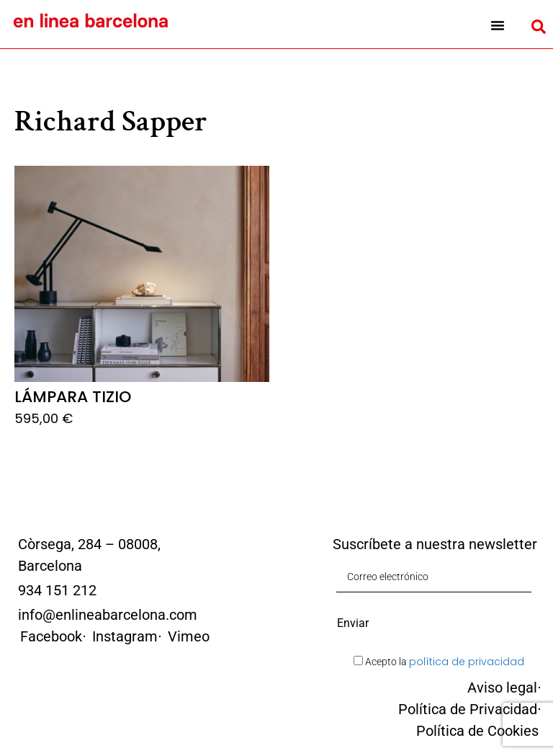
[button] (498, 25)
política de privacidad (467, 662)
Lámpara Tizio (73, 397)
